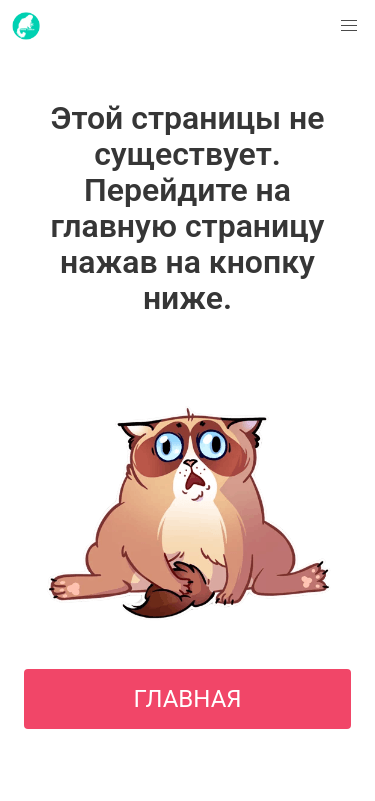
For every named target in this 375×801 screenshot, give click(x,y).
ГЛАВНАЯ (187, 699)
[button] (349, 26)
